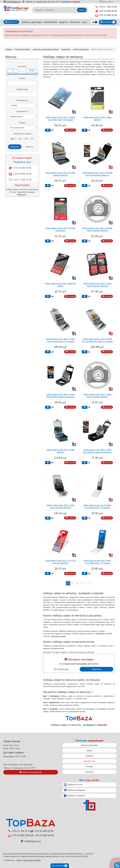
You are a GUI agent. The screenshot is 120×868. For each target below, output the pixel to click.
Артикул (22, 78)
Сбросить (30, 147)
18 (13, 139)
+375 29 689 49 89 (106, 11)
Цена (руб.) (22, 66)
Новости (89, 756)
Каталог (10, 22)
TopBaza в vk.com (73, 785)
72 (31, 139)
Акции (89, 750)
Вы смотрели (60, 866)
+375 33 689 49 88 (106, 15)
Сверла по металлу (81, 49)
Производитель (22, 100)
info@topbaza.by (12, 2)
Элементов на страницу (22, 134)
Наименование (22, 89)
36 (19, 139)
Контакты (75, 22)
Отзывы (89, 766)
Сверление (66, 49)
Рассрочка (21, 194)
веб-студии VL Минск (32, 860)
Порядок (22, 123)
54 (25, 139)
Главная (9, 49)
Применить (15, 147)
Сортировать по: (22, 111)
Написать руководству (31, 772)
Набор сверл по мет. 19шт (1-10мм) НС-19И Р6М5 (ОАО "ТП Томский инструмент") (60, 341)
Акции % (64, 22)
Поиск (82, 10)
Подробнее (96, 669)
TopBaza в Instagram (74, 790)
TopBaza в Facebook (74, 796)
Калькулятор (50, 22)
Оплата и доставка (32, 22)
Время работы (108, 2)
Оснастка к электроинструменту (46, 49)
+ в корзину (70, 130)
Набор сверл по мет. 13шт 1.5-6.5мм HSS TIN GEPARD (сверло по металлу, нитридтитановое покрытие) (97, 175)
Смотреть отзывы (58, 636)
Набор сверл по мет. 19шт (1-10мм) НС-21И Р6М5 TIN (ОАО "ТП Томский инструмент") (97, 341)
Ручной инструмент (22, 49)
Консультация (61, 669)
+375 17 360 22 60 (106, 7)
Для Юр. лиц (89, 761)
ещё (85, 22)
